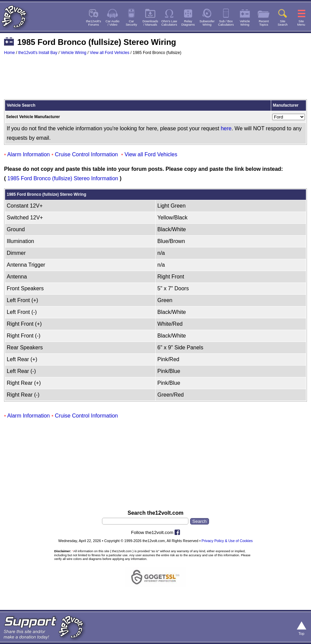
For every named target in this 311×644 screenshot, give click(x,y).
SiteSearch (283, 23)
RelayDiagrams (188, 23)
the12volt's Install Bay (38, 53)
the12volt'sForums (94, 23)
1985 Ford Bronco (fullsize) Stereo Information (63, 178)
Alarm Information (28, 154)
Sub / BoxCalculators (226, 23)
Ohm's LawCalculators (169, 23)
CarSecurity (131, 23)
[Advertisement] (155, 80)
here (226, 128)
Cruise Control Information (87, 154)
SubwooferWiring (207, 23)
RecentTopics (264, 23)
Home (9, 53)
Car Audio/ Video (113, 23)
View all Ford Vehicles (110, 53)
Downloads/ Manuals (150, 23)
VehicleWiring (245, 23)
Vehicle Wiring (74, 53)
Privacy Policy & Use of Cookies (227, 541)
